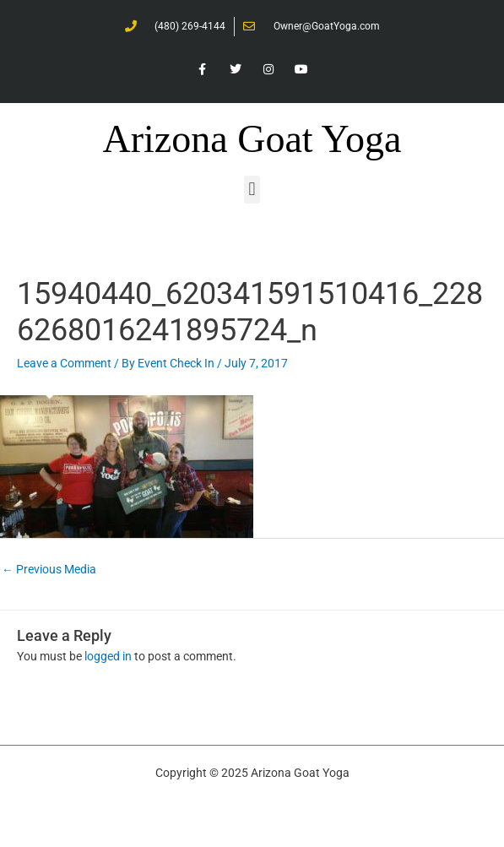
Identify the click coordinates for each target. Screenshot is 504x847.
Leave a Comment (64, 363)
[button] (252, 190)
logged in (108, 656)
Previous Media (49, 569)
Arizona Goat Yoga (252, 139)
